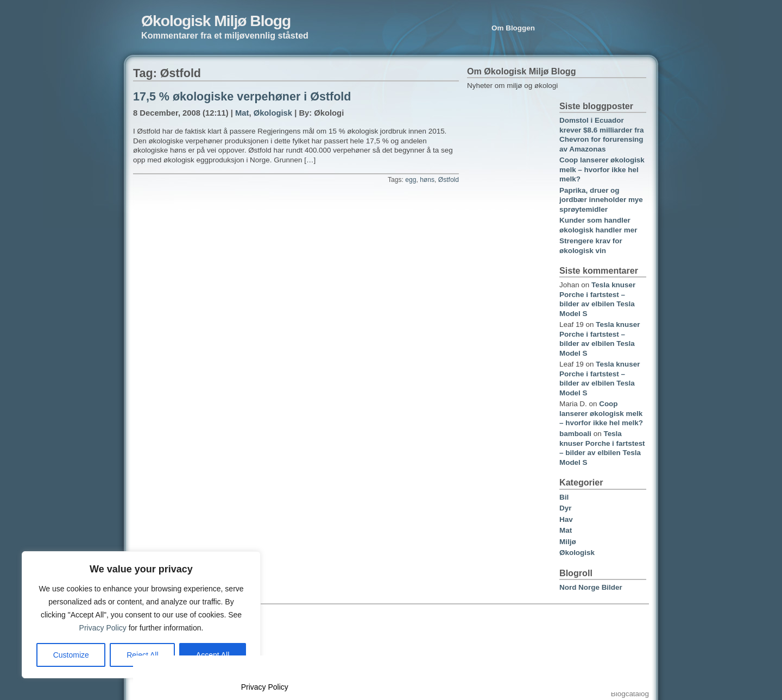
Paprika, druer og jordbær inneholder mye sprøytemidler (601, 200)
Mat (242, 113)
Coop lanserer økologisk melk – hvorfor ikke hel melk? (602, 169)
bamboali (575, 434)
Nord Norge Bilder (591, 587)
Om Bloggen (513, 28)
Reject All (142, 655)
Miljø (568, 542)
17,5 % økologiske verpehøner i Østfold (242, 97)
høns (427, 180)
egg (411, 180)
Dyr (565, 508)
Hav (566, 519)
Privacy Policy (103, 628)
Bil (564, 497)
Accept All (213, 655)
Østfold (449, 180)
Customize (71, 655)
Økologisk (273, 113)
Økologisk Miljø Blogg (216, 21)
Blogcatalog (630, 694)
